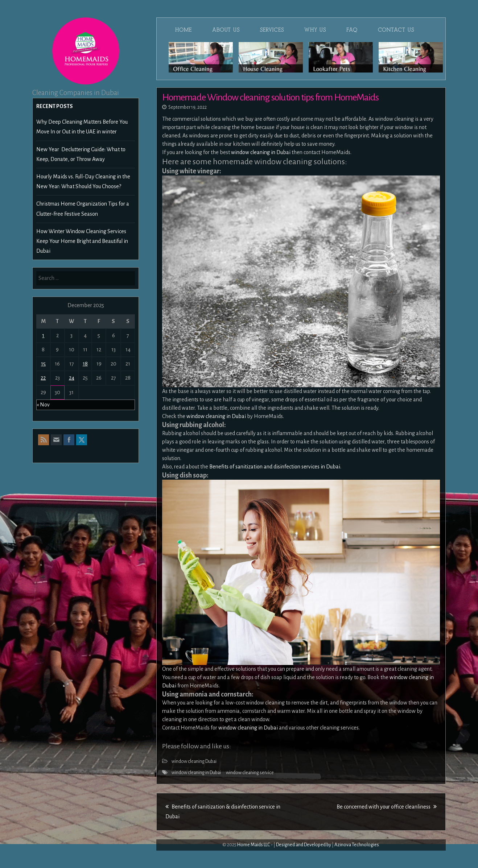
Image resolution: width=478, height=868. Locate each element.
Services (272, 30)
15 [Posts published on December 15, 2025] (43, 364)
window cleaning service (250, 773)
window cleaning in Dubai (196, 773)
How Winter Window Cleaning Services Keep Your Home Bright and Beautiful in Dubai (82, 241)
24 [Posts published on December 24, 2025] (72, 378)
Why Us (315, 30)
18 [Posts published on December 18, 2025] (85, 364)
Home (184, 30)
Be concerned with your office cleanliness (387, 807)
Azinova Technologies (357, 845)
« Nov (43, 405)
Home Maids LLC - (255, 845)
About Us (226, 30)
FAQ (352, 30)
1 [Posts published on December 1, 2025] (43, 335)
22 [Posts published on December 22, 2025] (43, 378)
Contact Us (396, 30)
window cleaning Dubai (194, 761)
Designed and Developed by (304, 845)
